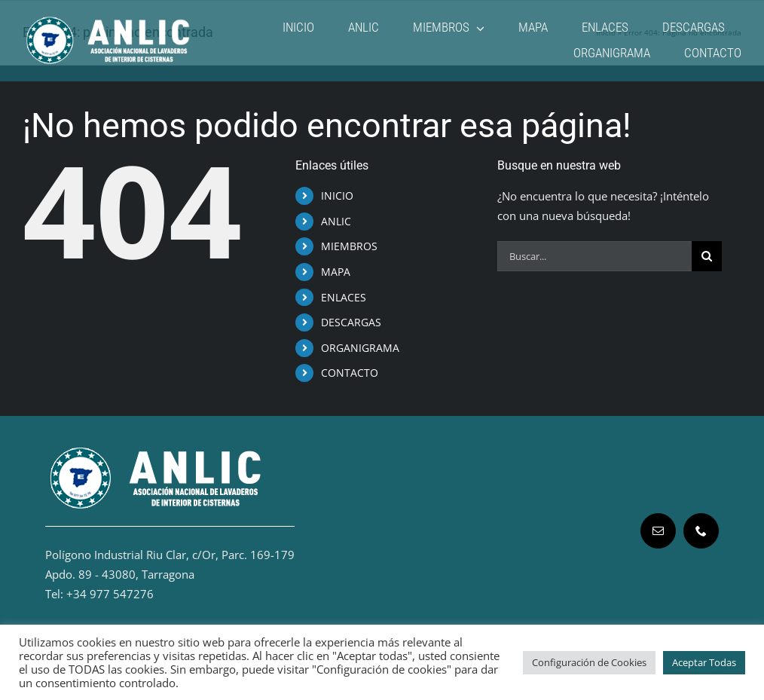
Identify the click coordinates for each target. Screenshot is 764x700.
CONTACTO (350, 373)
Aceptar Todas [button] (704, 662)
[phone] (701, 531)
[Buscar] (707, 256)
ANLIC (336, 221)
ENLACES (344, 297)
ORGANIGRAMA (360, 348)
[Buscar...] (594, 256)
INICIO (337, 196)
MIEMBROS (349, 246)
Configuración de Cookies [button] (589, 662)
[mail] (658, 531)
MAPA (336, 272)
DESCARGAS (351, 322)
